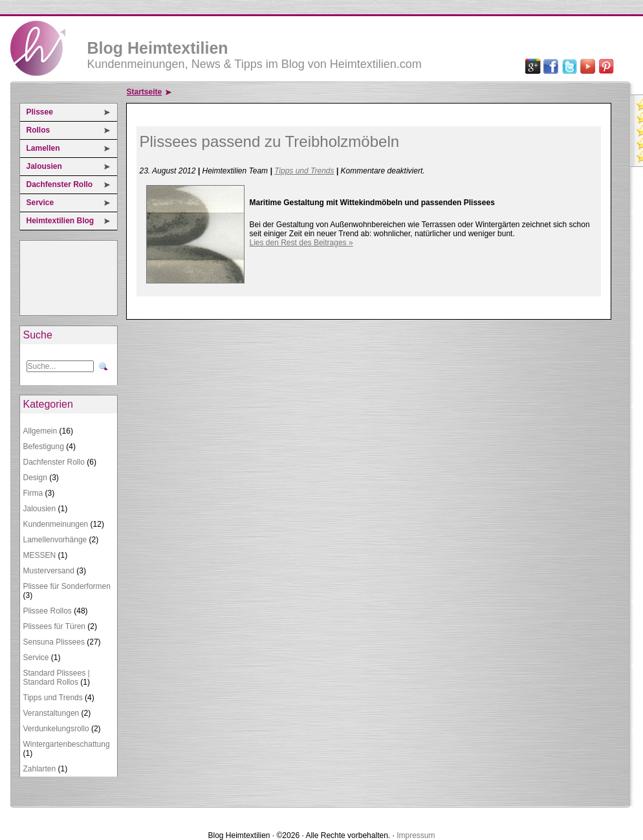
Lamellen (43, 148)
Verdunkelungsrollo (56, 729)
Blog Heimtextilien (158, 48)
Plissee (40, 112)
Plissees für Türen (55, 626)
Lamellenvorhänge (55, 540)
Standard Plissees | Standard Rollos (57, 678)
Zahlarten (40, 769)
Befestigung (44, 447)
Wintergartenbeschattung (67, 744)
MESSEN (40, 555)
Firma (33, 493)
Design (35, 478)
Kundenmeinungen (56, 524)
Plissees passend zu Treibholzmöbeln (270, 141)
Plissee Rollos (48, 611)
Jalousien (44, 166)
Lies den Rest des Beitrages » (301, 243)
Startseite (145, 92)
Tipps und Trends (53, 698)
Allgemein (40, 431)
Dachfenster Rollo (60, 184)
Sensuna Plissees (54, 642)
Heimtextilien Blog (60, 221)
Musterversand (49, 571)
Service (40, 203)
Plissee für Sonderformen (67, 586)
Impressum (416, 835)
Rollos (38, 130)
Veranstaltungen (51, 713)
